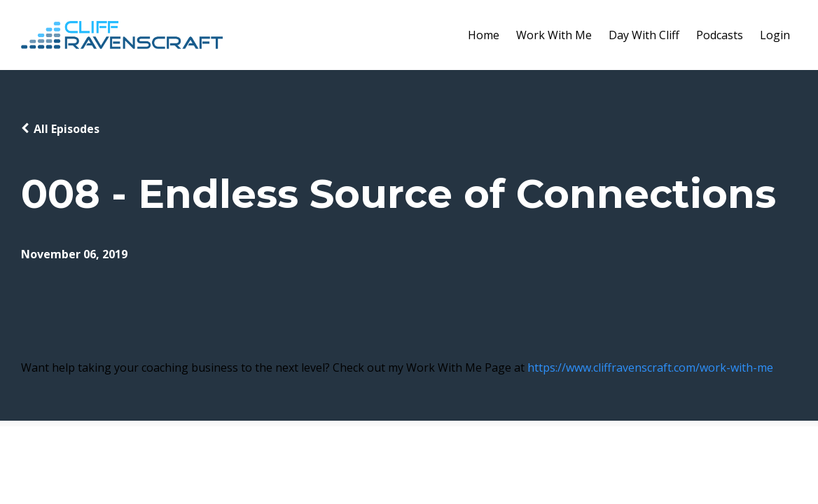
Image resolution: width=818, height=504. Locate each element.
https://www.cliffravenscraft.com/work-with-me (650, 367)
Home (484, 35)
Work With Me (554, 35)
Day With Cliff (644, 35)
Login (775, 35)
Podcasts (720, 35)
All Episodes (67, 129)
